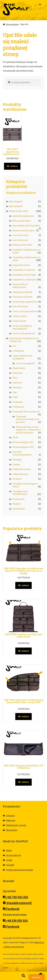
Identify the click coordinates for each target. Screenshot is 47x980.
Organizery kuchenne (24, 270)
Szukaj (23, 976)
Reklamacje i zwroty (16, 825)
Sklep (9, 850)
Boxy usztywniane (22, 221)
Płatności (11, 820)
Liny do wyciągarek (25, 363)
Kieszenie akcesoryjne (23, 231)
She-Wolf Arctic (20, 307)
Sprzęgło (17, 460)
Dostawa (10, 816)
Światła (16, 465)
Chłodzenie (18, 351)
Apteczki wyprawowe (23, 216)
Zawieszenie (19, 509)
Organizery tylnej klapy (24, 275)
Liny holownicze (21, 235)
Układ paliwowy (20, 474)
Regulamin (12, 830)
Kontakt (10, 865)
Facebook (11, 909)
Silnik (15, 438)
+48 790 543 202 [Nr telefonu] (15, 897)
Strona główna (12, 24)
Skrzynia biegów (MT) (23, 447)
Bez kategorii (16, 202)
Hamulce (17, 383)
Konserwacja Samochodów (20, 870)
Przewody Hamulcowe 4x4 (26, 412)
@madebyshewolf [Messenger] (17, 903)
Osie (15, 392)
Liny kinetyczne (20, 240)
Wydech (17, 504)
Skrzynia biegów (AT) (23, 442)
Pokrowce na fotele (22, 297)
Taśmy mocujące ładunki (25, 311)
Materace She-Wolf (22, 245)
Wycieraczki (18, 499)
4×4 (14, 346)
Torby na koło (19, 321)
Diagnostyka (19, 368)
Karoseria (17, 388)
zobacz (14, 166)
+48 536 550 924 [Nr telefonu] (15, 920)
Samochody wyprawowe (25, 302)
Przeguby (18, 402)
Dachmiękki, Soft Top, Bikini (26, 226)
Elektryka (17, 373)
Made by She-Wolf (19, 211)
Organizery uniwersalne (25, 280)
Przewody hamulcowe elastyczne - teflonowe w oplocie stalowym (28, 430)
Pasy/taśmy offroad (22, 292)
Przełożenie (18, 407)
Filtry (15, 378)
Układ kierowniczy (22, 469)
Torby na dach (20, 316)
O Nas (9, 860)
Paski (15, 397)
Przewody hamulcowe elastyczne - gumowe (28, 419)
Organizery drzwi (21, 265)
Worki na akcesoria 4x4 (24, 334)
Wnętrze (17, 479)
